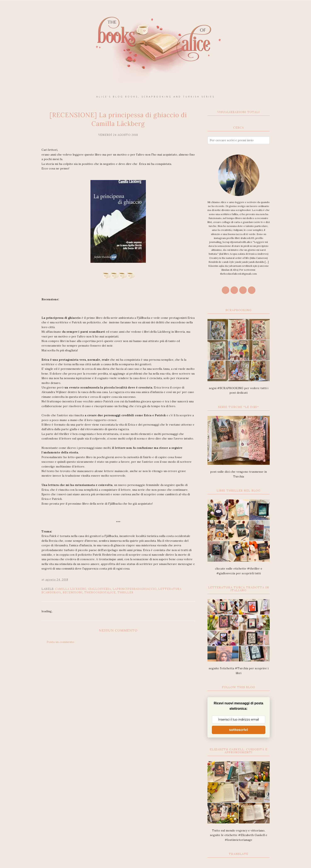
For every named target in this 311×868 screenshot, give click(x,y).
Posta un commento (60, 642)
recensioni (73, 592)
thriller (125, 592)
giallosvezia (99, 589)
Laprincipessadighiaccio (135, 589)
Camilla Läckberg (71, 589)
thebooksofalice (100, 592)
